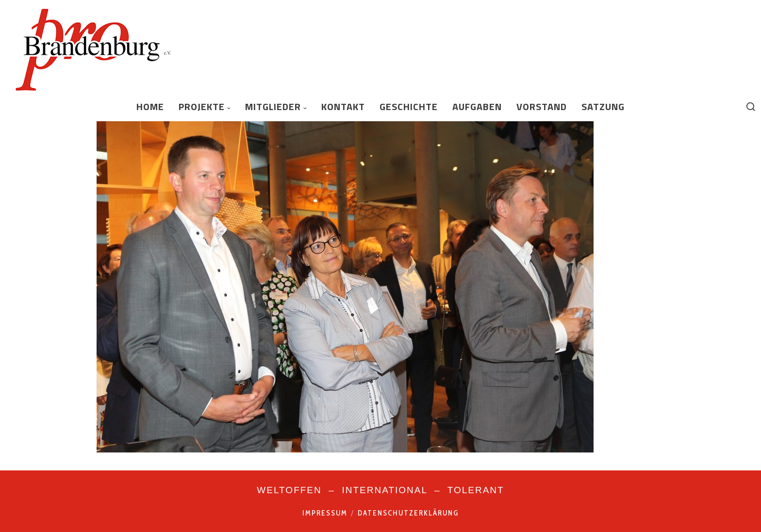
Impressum (325, 513)
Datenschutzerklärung (408, 513)
